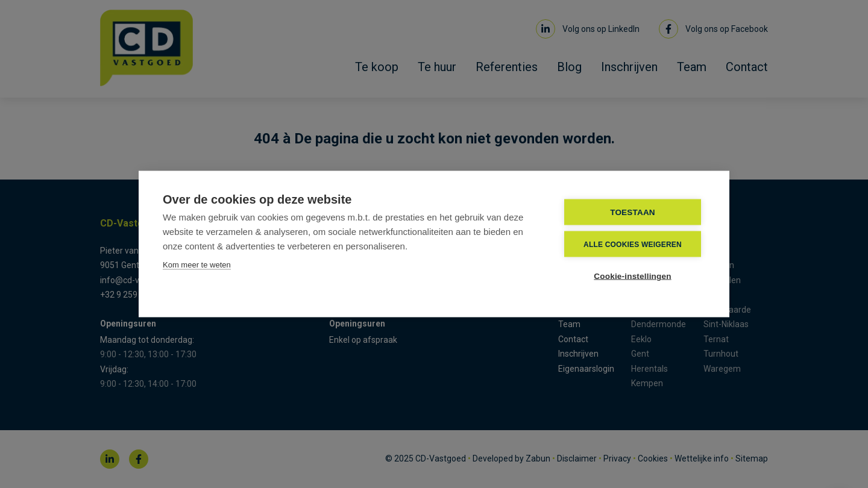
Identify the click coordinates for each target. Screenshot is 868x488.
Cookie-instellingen (632, 276)
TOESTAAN (633, 212)
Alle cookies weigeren (633, 244)
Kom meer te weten (197, 265)
